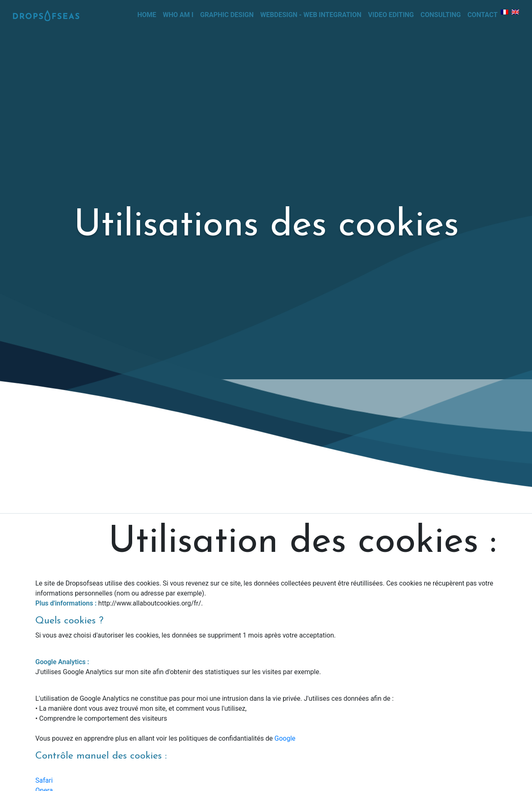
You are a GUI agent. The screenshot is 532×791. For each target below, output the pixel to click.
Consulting (441, 15)
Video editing (391, 15)
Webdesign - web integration (311, 15)
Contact (483, 15)
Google (285, 738)
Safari (44, 780)
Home (148, 14)
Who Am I (178, 15)
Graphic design (227, 15)
